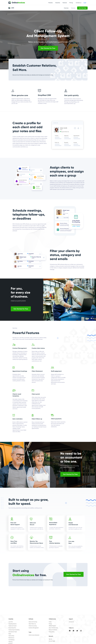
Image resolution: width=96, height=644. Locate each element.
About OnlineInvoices (53, 628)
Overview (66, 8)
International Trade (13, 632)
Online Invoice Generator (34, 635)
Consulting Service (12, 624)
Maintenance (11, 638)
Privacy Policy (52, 632)
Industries (58, 3)
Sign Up (50, 639)
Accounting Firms (12, 628)
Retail (10, 634)
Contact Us (71, 622)
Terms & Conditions (53, 630)
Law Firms (11, 622)
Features (65, 3)
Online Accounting (33, 626)
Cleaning (10, 642)
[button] (68, 317)
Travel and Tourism (13, 626)
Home (50, 622)
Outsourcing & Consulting (14, 630)
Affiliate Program (52, 626)
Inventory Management (34, 628)
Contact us (79, 3)
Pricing (71, 3)
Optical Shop (11, 636)
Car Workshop (11, 640)
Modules (51, 3)
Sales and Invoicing (33, 622)
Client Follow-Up (32, 624)
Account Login (52, 641)
